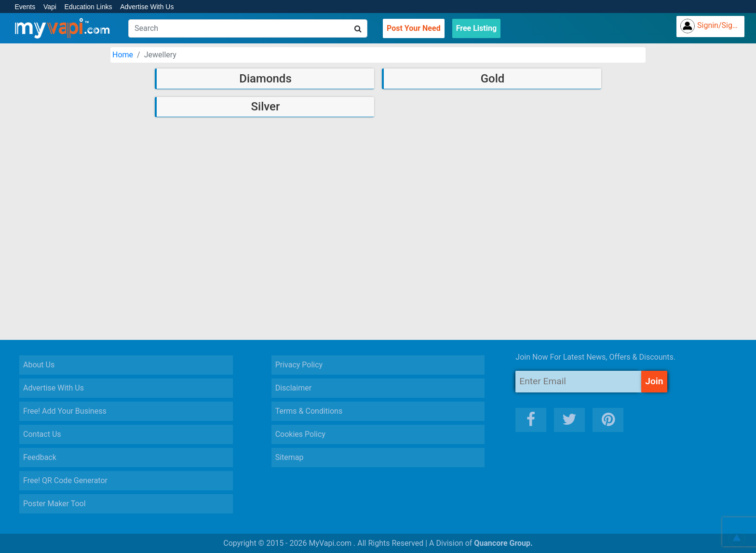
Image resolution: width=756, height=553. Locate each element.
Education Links (88, 7)
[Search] (248, 28)
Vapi (50, 7)
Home (123, 55)
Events (25, 7)
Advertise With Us (147, 7)
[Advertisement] (378, 265)
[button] (737, 539)
